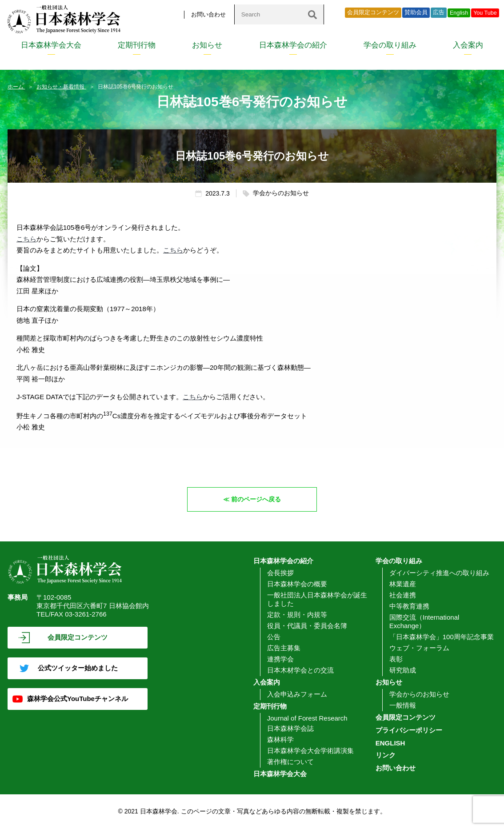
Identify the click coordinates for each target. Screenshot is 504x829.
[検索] (312, 14)
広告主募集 (284, 648)
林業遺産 (403, 584)
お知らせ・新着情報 (61, 87)
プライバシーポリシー (409, 730)
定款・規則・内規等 (297, 615)
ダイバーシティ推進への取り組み (439, 573)
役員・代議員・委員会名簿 (307, 626)
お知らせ (207, 45)
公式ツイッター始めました (78, 668)
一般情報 (403, 705)
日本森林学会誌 (290, 728)
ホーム (16, 87)
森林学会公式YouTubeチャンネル (78, 699)
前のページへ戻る (256, 499)
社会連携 (403, 595)
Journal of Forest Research (307, 718)
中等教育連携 (409, 606)
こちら (26, 239)
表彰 (396, 659)
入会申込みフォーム (297, 694)
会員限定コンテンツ (373, 12)
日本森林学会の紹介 (293, 45)
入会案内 (468, 45)
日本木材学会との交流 (300, 670)
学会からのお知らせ (419, 694)
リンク (386, 755)
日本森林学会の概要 (297, 584)
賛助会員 (416, 12)
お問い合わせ (208, 14)
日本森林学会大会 (51, 45)
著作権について (290, 762)
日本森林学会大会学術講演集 (310, 751)
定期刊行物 (137, 45)
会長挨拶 (280, 573)
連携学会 (280, 659)
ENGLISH (390, 743)
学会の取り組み (390, 45)
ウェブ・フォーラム (419, 648)
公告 (274, 637)
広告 (439, 12)
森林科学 (280, 739)
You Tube (485, 13)
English (459, 13)
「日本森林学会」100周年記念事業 (442, 637)
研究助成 (403, 670)
